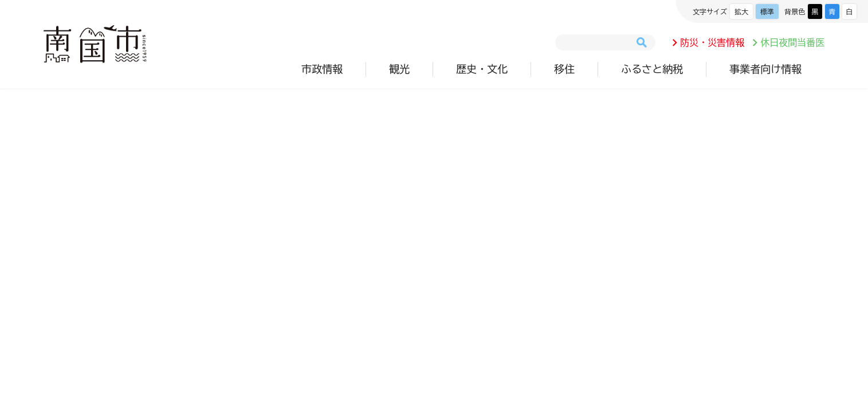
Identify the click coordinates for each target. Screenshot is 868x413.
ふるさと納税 (652, 69)
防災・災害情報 (712, 42)
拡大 (741, 11)
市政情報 (322, 69)
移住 (564, 69)
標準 (767, 11)
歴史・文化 (482, 69)
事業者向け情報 (765, 69)
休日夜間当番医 (792, 42)
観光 (399, 69)
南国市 (95, 44)
